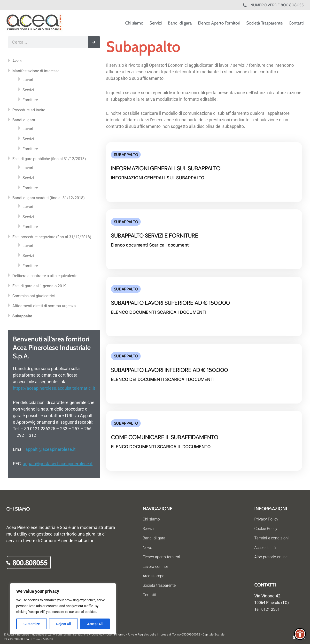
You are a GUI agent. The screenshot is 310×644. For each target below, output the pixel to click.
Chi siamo (134, 23)
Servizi (156, 23)
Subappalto (22, 316)
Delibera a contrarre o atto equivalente (45, 276)
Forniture (30, 100)
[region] (63, 609)
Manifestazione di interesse (36, 71)
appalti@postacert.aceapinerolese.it (58, 464)
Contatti (296, 23)
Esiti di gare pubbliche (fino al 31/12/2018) (49, 159)
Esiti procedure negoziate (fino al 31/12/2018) (52, 237)
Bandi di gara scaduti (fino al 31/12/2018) (49, 198)
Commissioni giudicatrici (34, 296)
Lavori (28, 80)
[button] (300, 634)
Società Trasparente (264, 23)
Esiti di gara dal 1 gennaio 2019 (39, 286)
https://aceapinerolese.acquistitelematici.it (54, 388)
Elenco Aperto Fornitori (219, 23)
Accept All (95, 624)
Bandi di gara (180, 23)
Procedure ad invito (29, 110)
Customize (32, 624)
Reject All (64, 624)
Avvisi (17, 61)
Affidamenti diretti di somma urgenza (44, 306)
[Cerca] (94, 42)
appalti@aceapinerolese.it (50, 449)
